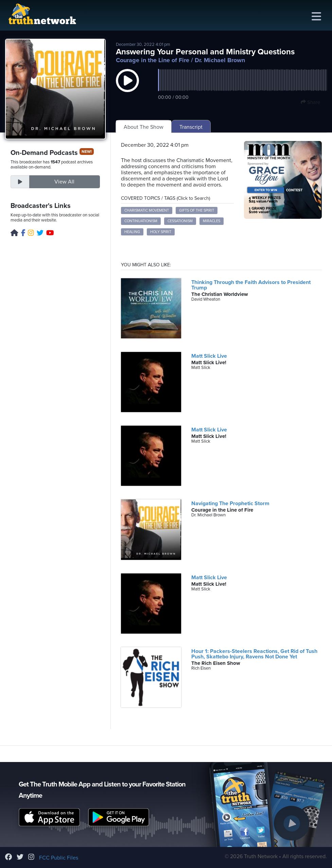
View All (64, 182)
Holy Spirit (161, 232)
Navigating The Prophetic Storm (230, 503)
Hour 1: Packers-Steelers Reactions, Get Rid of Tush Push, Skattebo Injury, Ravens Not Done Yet (254, 654)
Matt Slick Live (209, 356)
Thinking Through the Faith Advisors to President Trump (251, 285)
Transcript (191, 127)
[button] (127, 87)
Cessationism (180, 221)
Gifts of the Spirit (197, 210)
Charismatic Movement (147, 210)
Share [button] (310, 102)
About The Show (144, 127)
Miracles (212, 221)
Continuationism (141, 221)
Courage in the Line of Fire (153, 60)
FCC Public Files (59, 858)
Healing (132, 232)
